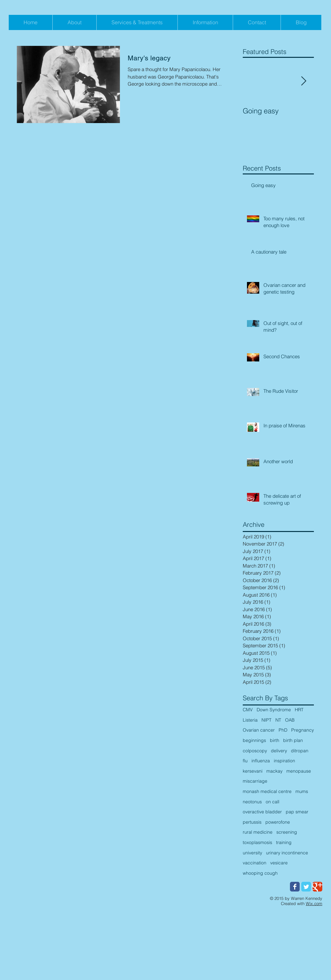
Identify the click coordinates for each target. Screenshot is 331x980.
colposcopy (255, 751)
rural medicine (258, 832)
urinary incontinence (287, 853)
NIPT (267, 720)
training (284, 842)
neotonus (252, 802)
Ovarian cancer (259, 730)
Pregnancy (303, 730)
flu (245, 761)
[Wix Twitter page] (306, 887)
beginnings (254, 740)
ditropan (300, 751)
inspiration (284, 761)
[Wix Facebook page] (295, 887)
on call (272, 802)
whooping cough (260, 873)
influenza (261, 761)
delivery (279, 751)
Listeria (250, 720)
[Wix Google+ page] (317, 887)
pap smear (297, 812)
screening (287, 832)
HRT (299, 710)
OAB (290, 720)
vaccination (255, 863)
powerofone (278, 822)
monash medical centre (267, 791)
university (252, 853)
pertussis (252, 822)
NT (278, 720)
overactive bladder (262, 812)
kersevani (253, 771)
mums (302, 791)
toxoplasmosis (257, 842)
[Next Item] (304, 81)
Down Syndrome (274, 710)
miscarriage (255, 781)
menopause (299, 771)
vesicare (279, 863)
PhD (283, 730)
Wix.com (314, 903)
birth (275, 740)
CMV (248, 710)
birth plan (293, 740)
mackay (274, 771)
